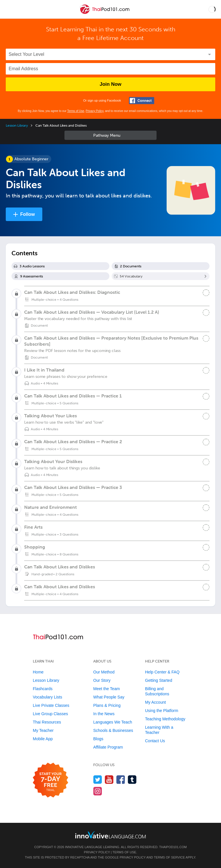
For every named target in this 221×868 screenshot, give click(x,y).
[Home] (105, 13)
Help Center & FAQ (162, 672)
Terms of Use (76, 111)
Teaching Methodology (165, 719)
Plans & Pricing (107, 705)
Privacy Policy (95, 111)
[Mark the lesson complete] (206, 313)
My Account (155, 702)
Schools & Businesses (113, 730)
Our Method (104, 672)
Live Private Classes (51, 705)
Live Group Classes (50, 714)
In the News (104, 714)
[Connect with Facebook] (142, 101)
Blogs (98, 739)
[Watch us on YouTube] (109, 780)
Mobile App (43, 739)
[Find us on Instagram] (98, 791)
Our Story (102, 680)
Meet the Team (106, 689)
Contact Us (155, 741)
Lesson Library (17, 125)
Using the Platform (162, 711)
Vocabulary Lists (47, 697)
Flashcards (43, 689)
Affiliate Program (108, 747)
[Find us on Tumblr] (132, 780)
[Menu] (9, 9)
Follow (27, 214)
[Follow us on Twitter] (98, 780)
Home (38, 672)
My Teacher (43, 730)
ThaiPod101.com (173, 847)
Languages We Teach (113, 722)
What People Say (109, 697)
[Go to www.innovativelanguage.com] (110, 835)
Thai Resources (47, 722)
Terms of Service (169, 857)
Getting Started (159, 680)
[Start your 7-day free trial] (51, 780)
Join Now (110, 84)
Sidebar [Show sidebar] (110, 135)
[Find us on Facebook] (121, 780)
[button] (212, 9)
